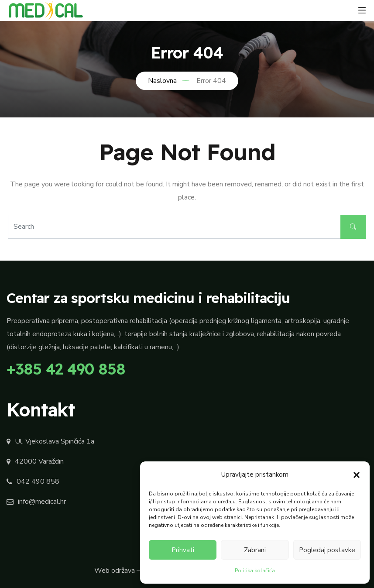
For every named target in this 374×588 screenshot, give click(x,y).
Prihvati (183, 550)
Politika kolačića (255, 571)
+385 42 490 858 (66, 369)
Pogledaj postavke (327, 550)
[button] (357, 475)
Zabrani (255, 550)
